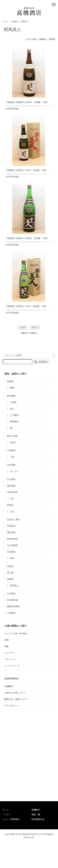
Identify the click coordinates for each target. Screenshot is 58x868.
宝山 (12, 512)
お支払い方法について (15, 693)
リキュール (10, 659)
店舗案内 (9, 686)
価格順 (42, 39)
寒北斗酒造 (12, 436)
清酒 (6, 640)
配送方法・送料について (16, 699)
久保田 (13, 402)
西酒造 (10, 505)
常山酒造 (11, 479)
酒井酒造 (11, 486)
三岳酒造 (11, 594)
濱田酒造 (11, 532)
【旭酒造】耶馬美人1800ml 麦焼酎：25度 (26, 238)
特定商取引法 (38, 819)
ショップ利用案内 (11, 819)
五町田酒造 (12, 492)
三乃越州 (14, 415)
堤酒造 (10, 566)
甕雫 (12, 558)
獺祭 (12, 388)
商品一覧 (36, 814)
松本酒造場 (12, 600)
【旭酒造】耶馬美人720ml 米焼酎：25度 (26, 170)
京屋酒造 (11, 552)
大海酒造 (11, 613)
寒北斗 (13, 442)
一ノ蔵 (10, 499)
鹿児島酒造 (12, 539)
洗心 (12, 409)
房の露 (10, 573)
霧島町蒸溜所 (13, 606)
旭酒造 (15, 21)
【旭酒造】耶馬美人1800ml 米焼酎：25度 (26, 102)
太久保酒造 (12, 545)
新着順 (52, 39)
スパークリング (12, 666)
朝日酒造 (11, 396)
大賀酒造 (11, 450)
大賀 (12, 457)
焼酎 (6, 646)
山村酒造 (11, 465)
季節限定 (14, 422)
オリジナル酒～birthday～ (17, 633)
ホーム (6, 21)
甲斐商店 (11, 526)
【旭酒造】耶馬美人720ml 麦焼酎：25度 (26, 306)
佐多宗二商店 (13, 520)
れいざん (14, 471)
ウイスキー (10, 653)
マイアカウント (12, 706)
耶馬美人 (25, 21)
